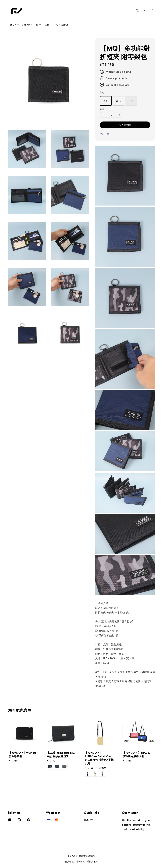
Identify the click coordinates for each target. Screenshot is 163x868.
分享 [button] (105, 134)
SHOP (13, 25)
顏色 (102, 92)
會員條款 (69, 861)
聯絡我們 (89, 820)
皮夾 (47, 25)
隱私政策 (80, 861)
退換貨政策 (93, 861)
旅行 (38, 25)
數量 (102, 109)
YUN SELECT (62, 25)
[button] (138, 11)
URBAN (26, 25)
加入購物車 (125, 125)
